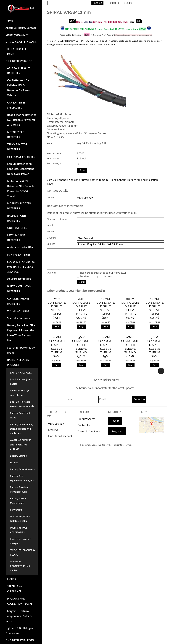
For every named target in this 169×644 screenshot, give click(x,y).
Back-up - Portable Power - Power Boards (22, 404)
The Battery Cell (105, 449)
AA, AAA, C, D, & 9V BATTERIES (18, 71)
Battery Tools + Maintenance (18, 501)
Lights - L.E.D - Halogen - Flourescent (20, 631)
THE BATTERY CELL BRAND (17, 52)
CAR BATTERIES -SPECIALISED (17, 105)
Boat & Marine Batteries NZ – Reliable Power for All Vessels (22, 120)
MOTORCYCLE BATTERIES (16, 135)
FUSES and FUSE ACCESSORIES (19, 530)
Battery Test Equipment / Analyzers (22, 478)
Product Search (87, 423)
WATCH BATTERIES (18, 311)
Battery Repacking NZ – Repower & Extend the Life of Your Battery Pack (21, 333)
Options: (51, 277)
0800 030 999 (120, 3)
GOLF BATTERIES (17, 228)
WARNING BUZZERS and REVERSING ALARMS (21, 445)
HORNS (14, 463)
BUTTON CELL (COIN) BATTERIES (20, 289)
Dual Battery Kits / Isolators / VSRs (20, 519)
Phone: (51, 198)
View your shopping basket (63, 180)
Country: (51, 238)
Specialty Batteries (18, 318)
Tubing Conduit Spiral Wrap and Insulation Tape (70, 45)
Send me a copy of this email (95, 281)
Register (117, 436)
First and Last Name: (58, 219)
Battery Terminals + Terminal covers (21, 489)
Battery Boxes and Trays (20, 415)
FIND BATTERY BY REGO (20, 640)
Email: (50, 225)
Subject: (51, 244)
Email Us (53, 434)
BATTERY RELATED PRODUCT (18, 362)
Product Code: (54, 153)
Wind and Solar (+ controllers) (20, 393)
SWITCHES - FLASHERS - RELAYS (22, 552)
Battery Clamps (18, 456)
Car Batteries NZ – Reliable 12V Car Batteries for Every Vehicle (18, 88)
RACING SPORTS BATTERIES (17, 218)
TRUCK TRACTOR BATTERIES (17, 147)
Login (115, 425)
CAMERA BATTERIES (19, 279)
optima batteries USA (20, 247)
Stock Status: (54, 158)
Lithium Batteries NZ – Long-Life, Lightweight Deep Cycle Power (21, 169)
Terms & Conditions (89, 436)
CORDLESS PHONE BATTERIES (18, 301)
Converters (16, 510)
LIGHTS (12, 579)
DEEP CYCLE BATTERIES (21, 157)
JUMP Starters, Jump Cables (21, 382)
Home (9, 21)
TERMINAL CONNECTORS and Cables (20, 566)
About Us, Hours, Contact (21, 28)
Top (161, 375)
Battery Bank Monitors (22, 469)
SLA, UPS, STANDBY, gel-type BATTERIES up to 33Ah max (22, 267)
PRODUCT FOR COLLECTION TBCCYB (20, 601)
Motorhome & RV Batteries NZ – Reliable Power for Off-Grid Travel (21, 189)
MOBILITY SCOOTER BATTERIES (19, 206)
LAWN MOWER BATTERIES (16, 238)
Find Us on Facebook (60, 440)
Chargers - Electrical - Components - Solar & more (19, 616)
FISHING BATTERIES (19, 255)
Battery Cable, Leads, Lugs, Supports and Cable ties (21, 429)
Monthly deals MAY (17, 35)
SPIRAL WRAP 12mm (106, 45)
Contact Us (84, 430)
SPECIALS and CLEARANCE (21, 42)
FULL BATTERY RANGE (19, 61)
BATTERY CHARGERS (21, 373)
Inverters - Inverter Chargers (20, 541)
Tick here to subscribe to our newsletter (102, 277)
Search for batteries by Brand (21, 350)
